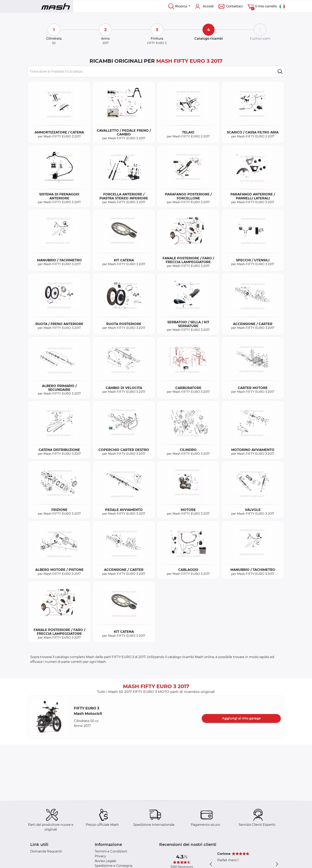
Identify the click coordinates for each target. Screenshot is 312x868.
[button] (49, 717)
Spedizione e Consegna (114, 866)
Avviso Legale (105, 861)
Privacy (100, 856)
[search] (280, 72)
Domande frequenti (46, 851)
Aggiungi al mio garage (241, 718)
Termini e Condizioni (111, 851)
